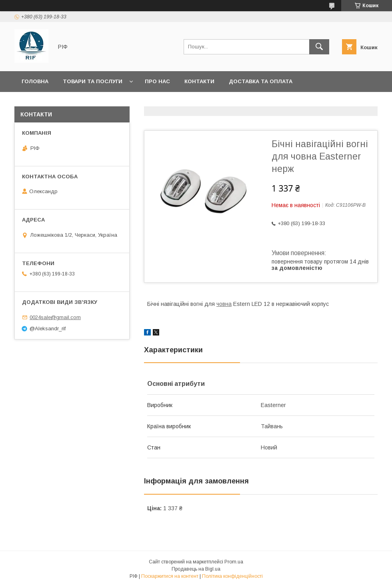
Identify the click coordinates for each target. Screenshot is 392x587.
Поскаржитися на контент (170, 576)
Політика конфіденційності (232, 576)
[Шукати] (319, 47)
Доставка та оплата (261, 81)
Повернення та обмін (55, 102)
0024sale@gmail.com (55, 317)
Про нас (157, 81)
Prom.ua (234, 562)
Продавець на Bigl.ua (196, 569)
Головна (35, 81)
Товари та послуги (93, 81)
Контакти (199, 81)
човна (224, 304)
